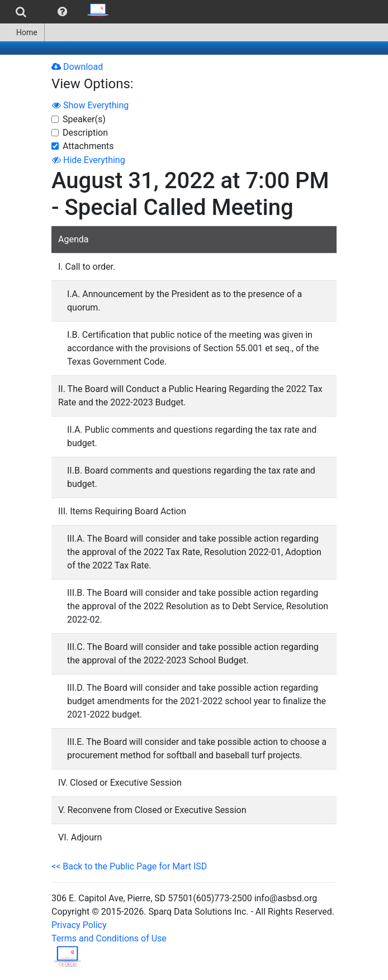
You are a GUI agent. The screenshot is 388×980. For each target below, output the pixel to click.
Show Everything (90, 105)
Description (85, 133)
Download (77, 67)
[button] (62, 12)
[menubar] (58, 12)
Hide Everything (89, 160)
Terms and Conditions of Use (109, 938)
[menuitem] (21, 12)
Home (22, 32)
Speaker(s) (84, 119)
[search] (21, 12)
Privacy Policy (79, 925)
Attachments (88, 146)
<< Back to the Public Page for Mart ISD (129, 866)
